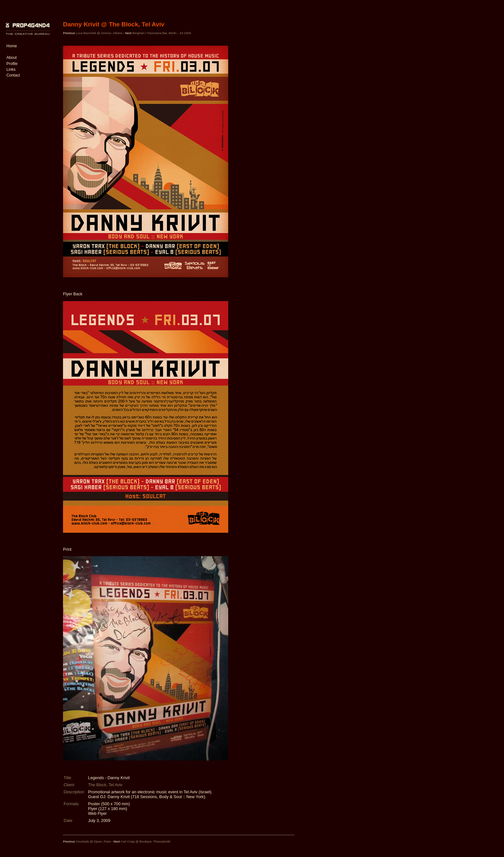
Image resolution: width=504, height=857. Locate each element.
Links (11, 69)
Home (12, 46)
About (12, 58)
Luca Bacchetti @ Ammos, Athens (99, 33)
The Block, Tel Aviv (105, 785)
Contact (13, 75)
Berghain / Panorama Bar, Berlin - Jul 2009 (162, 33)
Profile (12, 64)
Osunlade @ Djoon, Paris (93, 841)
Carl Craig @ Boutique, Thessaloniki (145, 841)
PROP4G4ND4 (27, 24)
